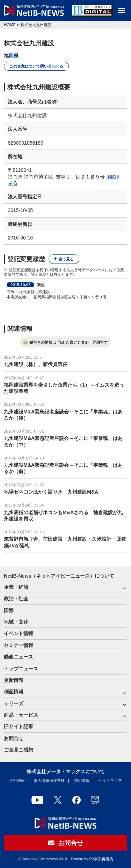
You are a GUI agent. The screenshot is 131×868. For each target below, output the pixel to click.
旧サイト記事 (19, 726)
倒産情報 (14, 692)
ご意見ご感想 (19, 750)
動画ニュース (19, 657)
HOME (10, 25)
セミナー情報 (19, 645)
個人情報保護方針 (49, 781)
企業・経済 (16, 587)
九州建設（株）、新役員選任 (36, 364)
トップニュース (21, 669)
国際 (9, 610)
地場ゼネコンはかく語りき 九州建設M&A (51, 492)
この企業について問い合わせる (36, 66)
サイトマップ (110, 781)
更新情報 (14, 680)
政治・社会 (16, 599)
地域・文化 (16, 622)
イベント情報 (19, 633)
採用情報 (82, 781)
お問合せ (14, 738)
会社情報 (17, 781)
